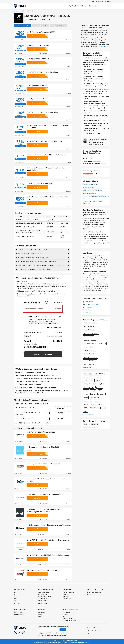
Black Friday (66, 596)
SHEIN (85, 408)
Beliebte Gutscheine (68, 592)
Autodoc (98, 380)
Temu (104, 408)
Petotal (86, 404)
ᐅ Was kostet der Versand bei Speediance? (30, 254)
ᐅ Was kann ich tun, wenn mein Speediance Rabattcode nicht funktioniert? (40, 265)
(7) (41, 26)
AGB (64, 616)
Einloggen (108, 1)
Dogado (86, 391)
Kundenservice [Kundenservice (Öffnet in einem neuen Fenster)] (89, 307)
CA (88, 633)
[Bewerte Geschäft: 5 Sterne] (92, 174)
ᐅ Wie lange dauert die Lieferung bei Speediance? (32, 258)
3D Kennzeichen (88, 377)
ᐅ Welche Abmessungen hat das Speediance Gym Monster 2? (36, 261)
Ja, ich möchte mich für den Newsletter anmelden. (53, 633)
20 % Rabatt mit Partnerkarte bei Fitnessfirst (44, 494)
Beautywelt (87, 384)
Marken (22, 11)
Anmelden (63, 630)
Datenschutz (66, 612)
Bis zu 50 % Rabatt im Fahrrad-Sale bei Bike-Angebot (48, 540)
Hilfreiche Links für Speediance (92, 190)
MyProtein (98, 401)
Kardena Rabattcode (89, 347)
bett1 (94, 384)
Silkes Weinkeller (95, 408)
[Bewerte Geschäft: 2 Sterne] (86, 174)
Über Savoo (41, 612)
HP (15, 594)
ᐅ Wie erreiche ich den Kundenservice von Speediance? (34, 269)
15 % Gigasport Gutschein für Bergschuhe (43, 464)
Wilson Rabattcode (89, 354)
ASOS (85, 380)
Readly (93, 404)
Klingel (16, 596)
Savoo (15, 11)
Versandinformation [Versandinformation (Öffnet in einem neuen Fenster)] (90, 304)
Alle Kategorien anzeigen (90, 427)
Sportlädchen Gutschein (90, 340)
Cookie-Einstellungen (69, 618)
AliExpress (98, 377)
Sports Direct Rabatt (89, 326)
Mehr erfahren (103, 46)
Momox (86, 398)
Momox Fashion (95, 398)
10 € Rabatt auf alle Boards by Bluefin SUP (44, 447)
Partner (16, 616)
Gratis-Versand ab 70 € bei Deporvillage (42, 570)
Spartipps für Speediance (91, 184)
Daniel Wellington (88, 387)
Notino (16, 598)
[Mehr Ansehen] (108, 421)
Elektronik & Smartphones (45, 596)
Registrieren (100, 1)
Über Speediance (88, 187)
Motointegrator (88, 401)
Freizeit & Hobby (94, 424)
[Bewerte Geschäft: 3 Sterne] (88, 174)
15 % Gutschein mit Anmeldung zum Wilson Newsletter (49, 525)
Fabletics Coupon (88, 337)
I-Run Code (102, 344)
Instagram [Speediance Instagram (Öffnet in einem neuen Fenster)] (87, 313)
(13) (23, 26)
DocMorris (99, 387)
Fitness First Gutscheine (90, 323)
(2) (59, 26)
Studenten (66, 594)
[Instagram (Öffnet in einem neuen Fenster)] (23, 632)
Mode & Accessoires (44, 592)
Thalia (85, 411)
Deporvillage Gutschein (90, 344)
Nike (15, 592)
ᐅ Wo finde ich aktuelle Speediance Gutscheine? (32, 250)
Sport (85, 424)
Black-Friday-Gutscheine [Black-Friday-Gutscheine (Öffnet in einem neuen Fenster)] (94, 592)
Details (69, 40)
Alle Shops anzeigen (88, 367)
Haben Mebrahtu (97, 139)
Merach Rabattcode (89, 364)
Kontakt (40, 614)
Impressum (66, 614)
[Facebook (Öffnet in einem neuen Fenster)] (16, 632)
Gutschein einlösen (19, 614)
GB (92, 631)
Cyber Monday (67, 598)
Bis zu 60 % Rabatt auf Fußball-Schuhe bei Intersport (48, 555)
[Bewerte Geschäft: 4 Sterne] (90, 174)
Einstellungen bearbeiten (70, 620)
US (88, 631)
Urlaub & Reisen (43, 594)
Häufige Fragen (18, 612)
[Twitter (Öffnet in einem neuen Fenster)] (19, 632)
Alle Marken (17, 603)
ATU (91, 380)
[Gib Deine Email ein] (49, 630)
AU (100, 631)
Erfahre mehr (87, 642)
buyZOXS (102, 384)
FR (96, 631)
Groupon (86, 394)
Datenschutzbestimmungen (56, 635)
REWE (16, 600)
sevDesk (100, 404)
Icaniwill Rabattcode (89, 330)
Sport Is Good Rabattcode (91, 333)
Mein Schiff (101, 394)
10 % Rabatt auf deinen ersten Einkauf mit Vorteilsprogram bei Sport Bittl (43, 511)
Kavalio (93, 394)
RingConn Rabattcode (90, 361)
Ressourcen (91, 594)
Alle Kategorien (42, 603)
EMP (100, 391)
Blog (93, 1)
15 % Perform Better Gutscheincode (41, 432)
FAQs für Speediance (89, 193)
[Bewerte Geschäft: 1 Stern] (84, 174)
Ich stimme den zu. (53, 635)
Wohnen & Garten (43, 598)
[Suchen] (105, 6)
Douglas (93, 391)
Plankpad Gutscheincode (90, 357)
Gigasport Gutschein (89, 350)
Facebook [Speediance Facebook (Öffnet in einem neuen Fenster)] (87, 310)
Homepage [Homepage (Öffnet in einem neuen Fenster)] (88, 302)
